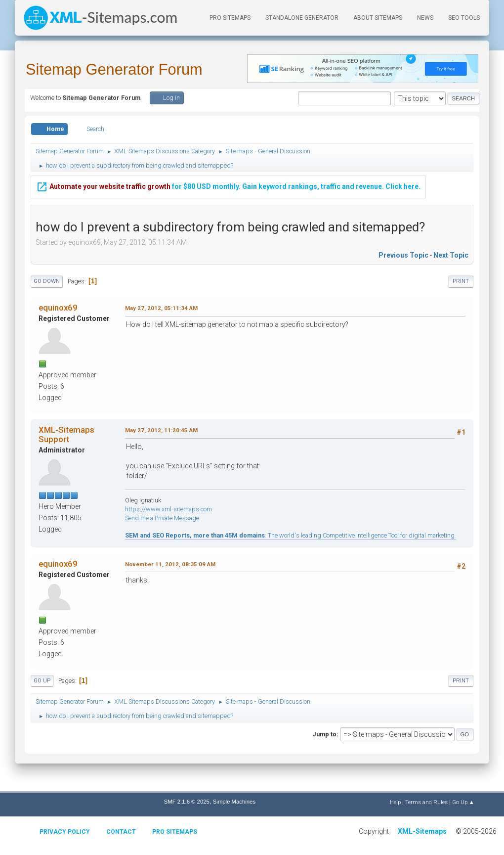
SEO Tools (464, 18)
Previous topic (403, 255)
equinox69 (58, 308)
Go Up (42, 681)
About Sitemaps (378, 18)
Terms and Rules (426, 802)
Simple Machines (234, 802)
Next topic (451, 255)
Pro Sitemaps (175, 832)
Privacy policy (65, 832)
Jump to (324, 734)
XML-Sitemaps (422, 831)
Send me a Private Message (162, 518)
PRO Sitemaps (230, 18)
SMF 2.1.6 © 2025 (187, 802)
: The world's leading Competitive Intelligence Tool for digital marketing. (291, 535)
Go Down (47, 281)
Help (395, 802)
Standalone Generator (302, 18)
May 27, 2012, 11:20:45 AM (161, 430)
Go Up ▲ (463, 802)
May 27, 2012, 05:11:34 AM (161, 308)
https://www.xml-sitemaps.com (168, 509)
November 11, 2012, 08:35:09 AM (170, 564)
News (425, 18)
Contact (121, 832)
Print (461, 281)
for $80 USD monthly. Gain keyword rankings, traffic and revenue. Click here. (228, 185)
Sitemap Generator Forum (114, 69)
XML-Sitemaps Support (66, 434)
